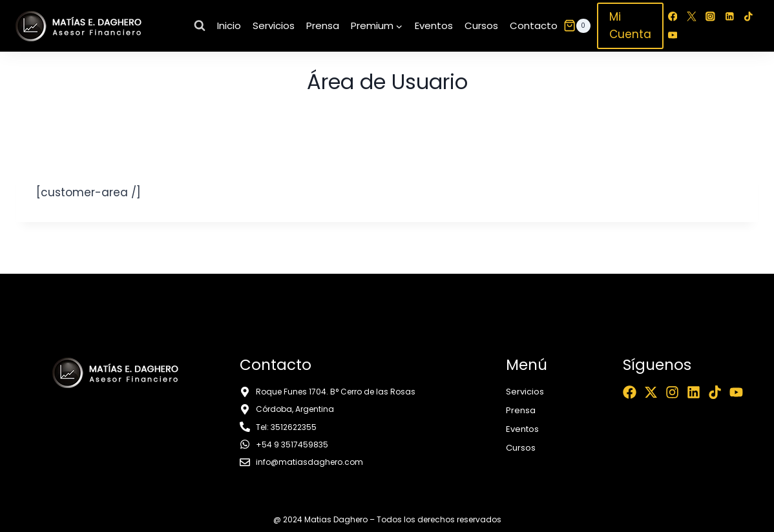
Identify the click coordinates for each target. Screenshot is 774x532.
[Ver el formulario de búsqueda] (200, 26)
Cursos (481, 26)
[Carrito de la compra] (577, 26)
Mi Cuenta (630, 26)
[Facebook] (673, 16)
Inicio (229, 26)
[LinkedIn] (729, 16)
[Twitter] (692, 16)
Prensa (323, 26)
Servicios (274, 26)
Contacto (534, 26)
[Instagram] (710, 16)
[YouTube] (673, 35)
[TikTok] (748, 16)
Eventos (434, 26)
